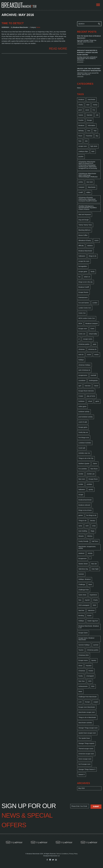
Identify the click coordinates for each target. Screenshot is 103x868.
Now (80, 141)
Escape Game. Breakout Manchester (86, 639)
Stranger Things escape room (88, 728)
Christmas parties (93, 650)
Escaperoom (83, 559)
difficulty (81, 246)
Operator (90, 115)
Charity (95, 600)
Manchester (92, 187)
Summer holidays (84, 645)
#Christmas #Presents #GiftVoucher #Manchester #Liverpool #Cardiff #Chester (88, 199)
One (89, 131)
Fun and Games (84, 303)
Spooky (94, 660)
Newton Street (83, 564)
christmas (82, 349)
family (93, 272)
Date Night (95, 569)
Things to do (82, 521)
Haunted (89, 666)
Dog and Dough (84, 220)
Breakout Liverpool (92, 323)
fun (79, 277)
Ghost (80, 666)
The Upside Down (84, 738)
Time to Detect (13, 23)
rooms (97, 240)
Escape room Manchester (87, 707)
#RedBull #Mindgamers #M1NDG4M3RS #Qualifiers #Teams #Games (88, 208)
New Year (82, 681)
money (95, 105)
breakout (81, 99)
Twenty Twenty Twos (85, 225)
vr (79, 339)
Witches (90, 536)
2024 (93, 686)
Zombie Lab (91, 474)
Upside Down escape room (87, 733)
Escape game (83, 427)
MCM (80, 323)
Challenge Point (84, 590)
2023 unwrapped (84, 605)
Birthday (81, 131)
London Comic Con (85, 308)
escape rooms (88, 339)
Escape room (83, 329)
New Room (94, 469)
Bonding (81, 616)
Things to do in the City (86, 458)
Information (91, 125)
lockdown (81, 401)
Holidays (81, 621)
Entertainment (83, 298)
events (96, 355)
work (87, 526)
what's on (87, 277)
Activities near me (84, 453)
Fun (94, 110)
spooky (91, 489)
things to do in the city (85, 282)
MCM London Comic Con (87, 318)
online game (82, 406)
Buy (97, 136)
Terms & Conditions (62, 854)
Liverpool (81, 187)
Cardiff (81, 192)
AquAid (87, 600)
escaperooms (83, 375)
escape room (83, 146)
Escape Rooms (83, 292)
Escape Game (83, 633)
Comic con (82, 334)
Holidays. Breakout (85, 579)
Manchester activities (85, 723)
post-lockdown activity (86, 417)
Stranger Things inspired (86, 743)
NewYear (81, 610)
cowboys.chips (83, 151)
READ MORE (58, 49)
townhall (93, 375)
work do (81, 355)
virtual (90, 401)
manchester (91, 99)
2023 (94, 605)
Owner (96, 386)
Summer (81, 574)
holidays (81, 360)
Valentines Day (83, 569)
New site (94, 564)
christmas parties (84, 344)
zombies (89, 484)
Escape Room (93, 479)
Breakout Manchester (85, 251)
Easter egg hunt (93, 621)
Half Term (95, 541)
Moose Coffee (83, 235)
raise (88, 105)
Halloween (82, 256)
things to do (93, 256)
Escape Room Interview (86, 391)
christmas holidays (84, 365)
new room (90, 182)
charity (81, 105)
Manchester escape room (87, 712)
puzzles (81, 157)
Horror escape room (85, 759)
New (80, 600)
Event (92, 329)
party (95, 344)
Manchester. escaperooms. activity (87, 547)
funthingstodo (93, 381)
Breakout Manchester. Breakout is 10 (89, 627)
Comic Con (82, 313)
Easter (89, 616)
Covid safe (82, 448)
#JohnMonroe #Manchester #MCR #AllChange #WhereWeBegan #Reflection (88, 175)
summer (96, 645)
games (81, 515)
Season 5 (82, 774)
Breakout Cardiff (84, 287)
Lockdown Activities (85, 443)
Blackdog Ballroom (85, 230)
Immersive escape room (86, 754)
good (80, 110)
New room (82, 479)
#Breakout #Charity (85, 240)
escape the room (84, 261)
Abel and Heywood (85, 214)
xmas (94, 526)
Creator (81, 396)
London (95, 303)
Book (90, 584)
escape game (83, 272)
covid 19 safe (83, 422)
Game (95, 464)
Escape (90, 120)
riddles (88, 192)
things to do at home (85, 510)
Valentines (91, 610)
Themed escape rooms (86, 749)
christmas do (92, 349)
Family (81, 676)
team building (83, 531)
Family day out (83, 432)
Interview (88, 386)
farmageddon (83, 266)
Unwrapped (90, 676)
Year (95, 131)
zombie (81, 484)
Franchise (89, 136)
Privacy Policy (73, 854)
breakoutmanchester (85, 500)
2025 (90, 681)
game (97, 401)
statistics (90, 246)
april (80, 386)
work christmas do (84, 370)
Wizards (81, 536)
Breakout (81, 125)
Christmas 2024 (84, 655)
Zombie (81, 474)
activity (81, 182)
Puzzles (81, 120)
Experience (93, 595)
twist (93, 151)
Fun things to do (84, 438)
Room (80, 136)
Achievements (83, 686)
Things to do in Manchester (87, 717)
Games (81, 115)
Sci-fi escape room (84, 764)
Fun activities (83, 469)
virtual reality (93, 334)
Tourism (81, 650)
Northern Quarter (84, 464)
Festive (91, 671)
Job (97, 115)
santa (80, 526)
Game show (82, 595)
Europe (87, 702)
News (38, 27)
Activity (90, 553)
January (93, 521)
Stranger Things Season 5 (87, 769)
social (89, 355)
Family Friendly (83, 541)
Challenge (82, 584)
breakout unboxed (84, 505)
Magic (93, 531)
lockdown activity (84, 412)
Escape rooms (83, 660)
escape (81, 495)
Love (80, 702)
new (86, 141)
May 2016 (81, 788)
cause (87, 110)
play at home (91, 396)
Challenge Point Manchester (88, 697)
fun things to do (91, 515)
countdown (82, 381)
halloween (82, 489)
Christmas (82, 671)
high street (94, 146)
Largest (96, 702)
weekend (81, 553)
